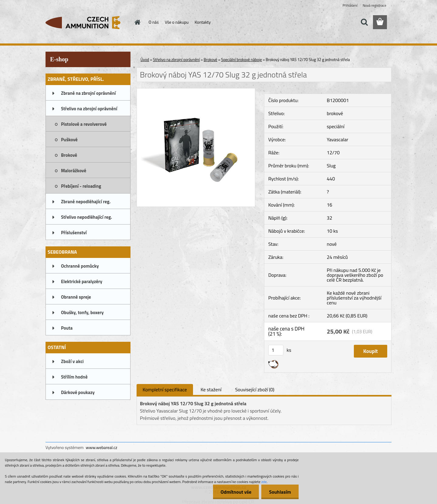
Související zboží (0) (255, 389)
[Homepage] (137, 22)
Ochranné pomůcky (80, 266)
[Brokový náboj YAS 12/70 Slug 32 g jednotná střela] (196, 91)
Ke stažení (211, 389)
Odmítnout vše (236, 492)
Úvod (145, 60)
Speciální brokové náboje (242, 60)
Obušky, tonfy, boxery (82, 312)
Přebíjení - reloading (81, 186)
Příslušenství (74, 233)
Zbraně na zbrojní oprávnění (88, 93)
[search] (364, 22)
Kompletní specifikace (165, 389)
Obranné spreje (76, 297)
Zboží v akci (72, 361)
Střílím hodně (74, 377)
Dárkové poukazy (78, 392)
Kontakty (203, 22)
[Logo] (87, 22)
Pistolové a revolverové (84, 124)
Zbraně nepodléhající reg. (86, 202)
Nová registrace (374, 5)
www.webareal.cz (102, 447)
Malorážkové (74, 171)
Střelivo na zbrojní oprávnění (89, 109)
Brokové (69, 155)
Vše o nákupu (177, 22)
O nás (154, 22)
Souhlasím (280, 492)
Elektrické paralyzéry (82, 281)
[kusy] (276, 350)
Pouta (67, 328)
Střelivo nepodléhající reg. (86, 217)
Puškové (69, 140)
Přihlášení (350, 5)
